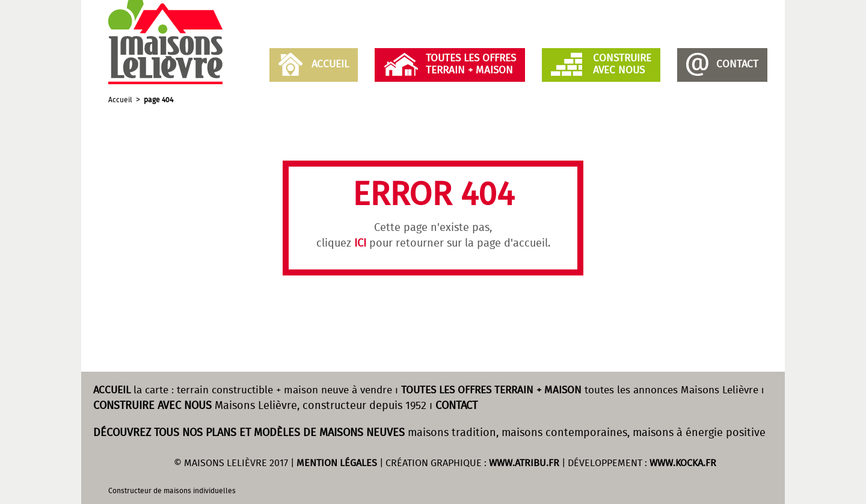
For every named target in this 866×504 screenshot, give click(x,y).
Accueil (330, 65)
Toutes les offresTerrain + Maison (471, 65)
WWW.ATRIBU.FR (524, 463)
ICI (360, 244)
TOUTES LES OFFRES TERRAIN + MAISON (491, 391)
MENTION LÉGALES (337, 463)
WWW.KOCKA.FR (683, 463)
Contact (737, 65)
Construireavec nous (622, 65)
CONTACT (456, 406)
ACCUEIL (112, 391)
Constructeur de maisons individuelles (172, 491)
